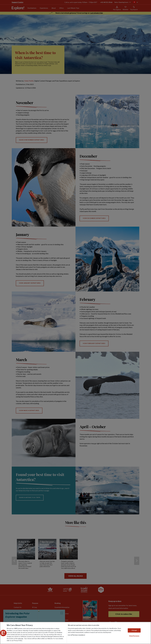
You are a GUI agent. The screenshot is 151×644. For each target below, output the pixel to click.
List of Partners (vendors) (76, 635)
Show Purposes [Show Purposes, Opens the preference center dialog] (134, 636)
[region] (75, 633)
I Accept (134, 630)
